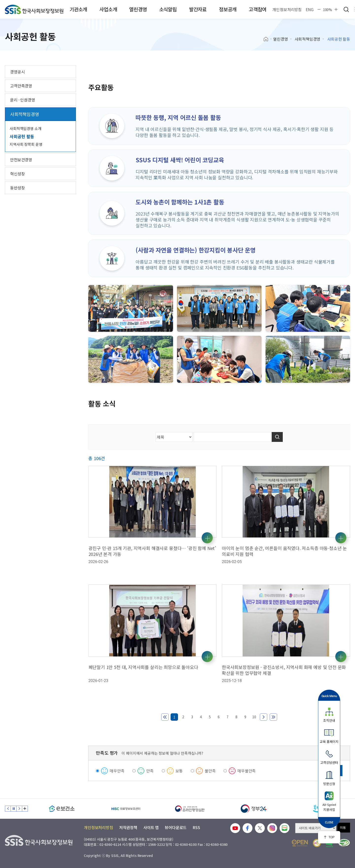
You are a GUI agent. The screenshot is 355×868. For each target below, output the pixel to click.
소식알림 (168, 9)
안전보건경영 (21, 160)
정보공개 (228, 9)
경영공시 (17, 72)
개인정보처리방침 (287, 9)
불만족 (210, 771)
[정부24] (254, 809)
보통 (179, 771)
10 (254, 717)
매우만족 (117, 771)
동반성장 (17, 188)
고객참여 (257, 9)
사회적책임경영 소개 (26, 128)
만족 (150, 771)
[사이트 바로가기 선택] (316, 828)
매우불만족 (247, 771)
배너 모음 (25, 809)
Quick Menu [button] (329, 696)
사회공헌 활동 (22, 136)
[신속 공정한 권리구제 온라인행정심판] (190, 809)
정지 (14, 809)
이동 (343, 827)
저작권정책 (128, 827)
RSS (196, 827)
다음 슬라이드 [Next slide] (19, 809)
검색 (346, 9)
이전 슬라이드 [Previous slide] (8, 809)
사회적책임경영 (307, 39)
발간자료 (198, 9)
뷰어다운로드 (176, 827)
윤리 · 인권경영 (23, 100)
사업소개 (108, 9)
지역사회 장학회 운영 (26, 144)
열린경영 (138, 9)
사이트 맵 (151, 827)
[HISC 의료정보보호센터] (126, 809)
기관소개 (78, 9)
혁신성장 (17, 174)
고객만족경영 (21, 86)
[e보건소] (62, 809)
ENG (310, 9)
